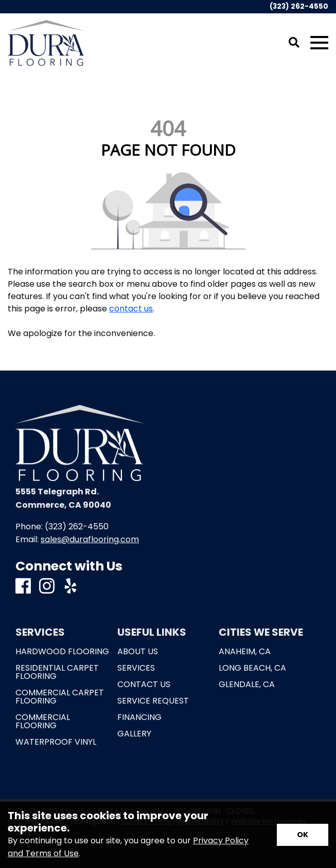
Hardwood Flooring (62, 652)
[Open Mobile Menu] (319, 43)
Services (136, 668)
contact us (131, 309)
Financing (139, 717)
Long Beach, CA (252, 668)
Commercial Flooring (43, 722)
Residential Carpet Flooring (57, 672)
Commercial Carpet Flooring (60, 697)
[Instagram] (47, 587)
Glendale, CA (247, 685)
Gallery (134, 734)
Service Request (153, 701)
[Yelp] (70, 587)
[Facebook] (23, 587)
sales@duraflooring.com (90, 539)
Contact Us (144, 685)
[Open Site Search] (294, 43)
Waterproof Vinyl (56, 742)
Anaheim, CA (245, 652)
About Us (138, 652)
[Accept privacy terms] (303, 835)
